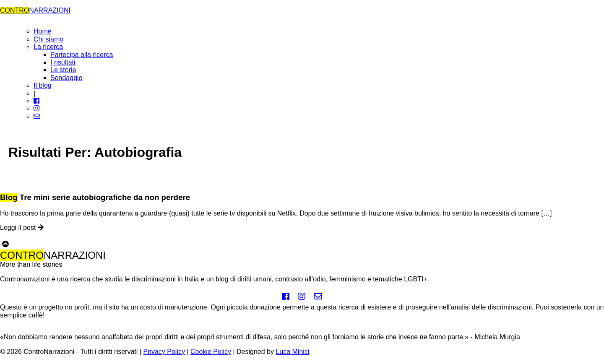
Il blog (43, 85)
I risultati (63, 62)
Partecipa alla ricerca (82, 55)
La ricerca (48, 47)
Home (43, 31)
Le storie (63, 70)
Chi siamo (48, 39)
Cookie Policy (211, 352)
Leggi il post (22, 227)
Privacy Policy (164, 352)
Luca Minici (292, 352)
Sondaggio (66, 78)
